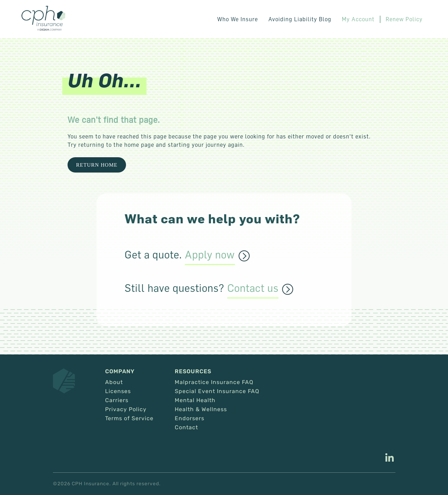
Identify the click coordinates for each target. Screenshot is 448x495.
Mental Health (195, 400)
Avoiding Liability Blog (300, 19)
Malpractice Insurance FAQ (214, 382)
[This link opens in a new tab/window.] (390, 458)
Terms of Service (129, 418)
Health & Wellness (201, 409)
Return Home (97, 165)
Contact (186, 428)
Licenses (118, 391)
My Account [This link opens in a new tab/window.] (358, 19)
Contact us (253, 288)
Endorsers (190, 418)
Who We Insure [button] (238, 19)
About (114, 382)
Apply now (210, 255)
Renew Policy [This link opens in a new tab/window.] (404, 19)
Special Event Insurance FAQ (217, 391)
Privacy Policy (126, 409)
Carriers (117, 400)
